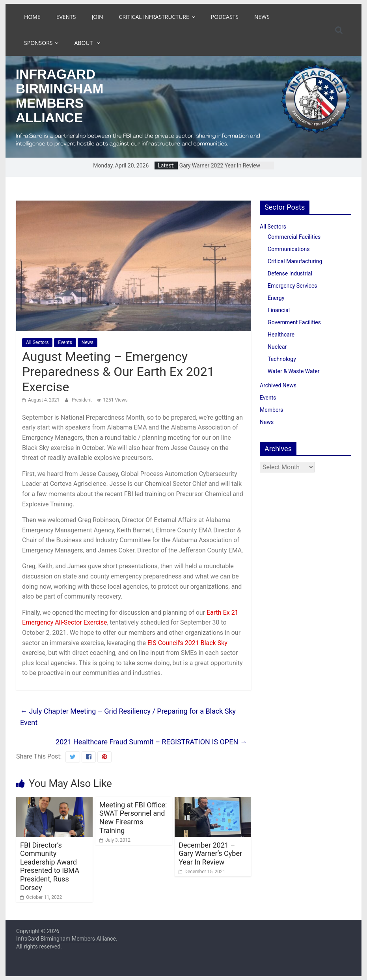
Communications (289, 249)
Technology (282, 359)
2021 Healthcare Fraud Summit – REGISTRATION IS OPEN (151, 742)
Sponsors (38, 43)
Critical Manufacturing (295, 261)
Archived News (278, 385)
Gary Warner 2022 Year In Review (220, 166)
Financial (279, 310)
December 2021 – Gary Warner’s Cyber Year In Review (210, 854)
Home (32, 17)
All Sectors (37, 342)
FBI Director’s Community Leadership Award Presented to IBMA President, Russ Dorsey (50, 866)
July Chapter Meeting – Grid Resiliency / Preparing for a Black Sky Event (128, 717)
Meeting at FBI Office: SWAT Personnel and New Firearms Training (133, 818)
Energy (276, 298)
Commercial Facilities (294, 237)
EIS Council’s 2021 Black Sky (187, 643)
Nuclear (277, 347)
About (84, 43)
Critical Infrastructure (154, 17)
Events (66, 17)
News (262, 17)
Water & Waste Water (293, 371)
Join (98, 17)
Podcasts (225, 17)
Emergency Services (292, 286)
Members (271, 410)
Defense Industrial (290, 273)
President (82, 400)
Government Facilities (294, 322)
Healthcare (281, 335)
